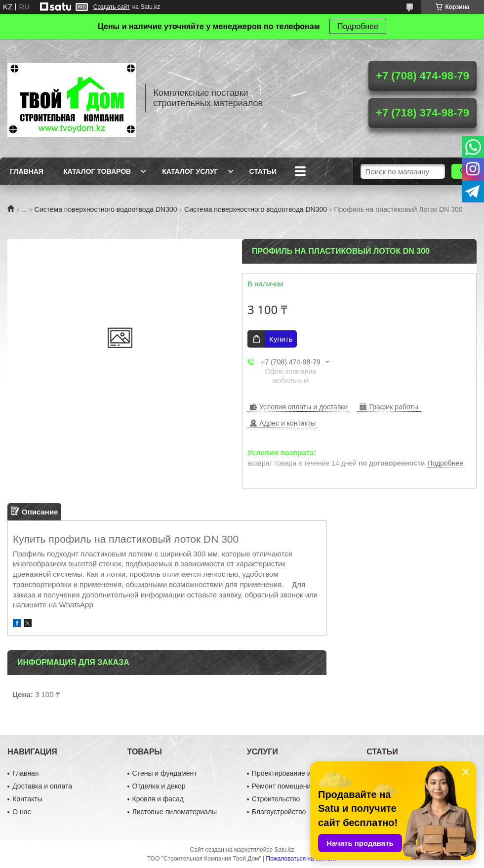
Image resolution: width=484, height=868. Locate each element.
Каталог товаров (97, 171)
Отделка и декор (159, 786)
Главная (27, 171)
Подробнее (358, 26)
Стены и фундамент (165, 773)
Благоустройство (279, 812)
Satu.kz (284, 850)
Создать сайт (112, 7)
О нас (21, 812)
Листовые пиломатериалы (175, 812)
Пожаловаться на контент (302, 859)
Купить (281, 339)
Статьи (263, 171)
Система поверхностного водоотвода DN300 (106, 209)
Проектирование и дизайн (294, 773)
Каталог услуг (190, 171)
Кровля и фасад (158, 799)
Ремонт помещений (283, 786)
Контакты (27, 799)
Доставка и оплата (42, 786)
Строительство (276, 799)
